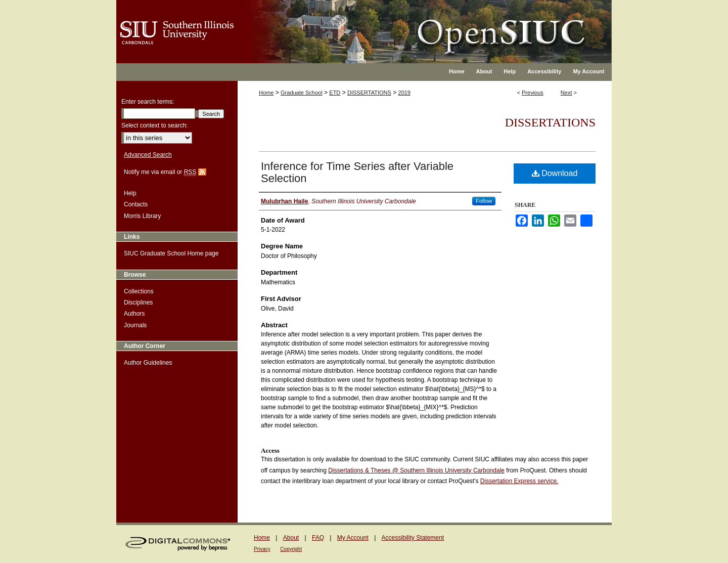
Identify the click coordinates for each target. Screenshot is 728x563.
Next (566, 93)
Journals (135, 325)
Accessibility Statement (413, 538)
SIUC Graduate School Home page (171, 253)
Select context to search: (154, 125)
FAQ (318, 538)
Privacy (262, 549)
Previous (533, 93)
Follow (484, 201)
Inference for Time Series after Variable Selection (357, 172)
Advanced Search (148, 155)
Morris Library (142, 216)
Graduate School (302, 93)
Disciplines (138, 302)
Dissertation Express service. (519, 481)
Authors (134, 314)
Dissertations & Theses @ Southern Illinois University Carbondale (416, 470)
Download (555, 173)
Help (130, 193)
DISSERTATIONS (369, 93)
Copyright (291, 549)
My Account (353, 538)
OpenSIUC (397, 25)
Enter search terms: (148, 102)
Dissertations (550, 122)
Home (266, 93)
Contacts (136, 204)
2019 (404, 93)
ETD (335, 93)
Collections (139, 291)
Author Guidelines (148, 363)
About (291, 538)
